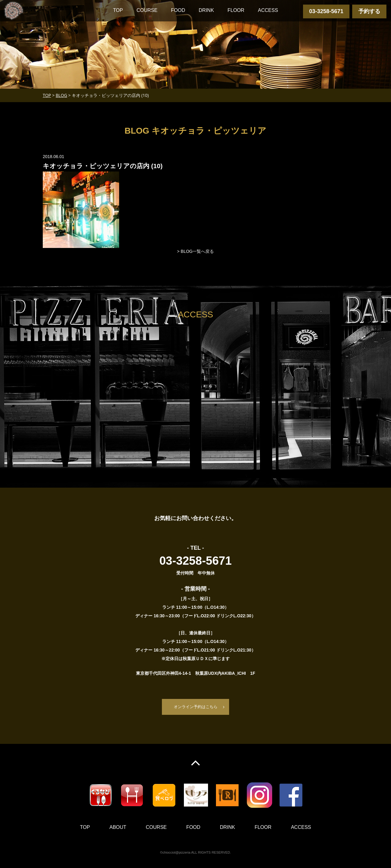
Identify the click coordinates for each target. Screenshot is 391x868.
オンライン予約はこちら (195, 707)
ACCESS (268, 10)
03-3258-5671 (326, 11)
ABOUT (118, 827)
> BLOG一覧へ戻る (196, 251)
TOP (118, 10)
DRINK (206, 10)
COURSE (147, 10)
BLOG (61, 95)
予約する (369, 11)
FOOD (178, 10)
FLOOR (236, 10)
